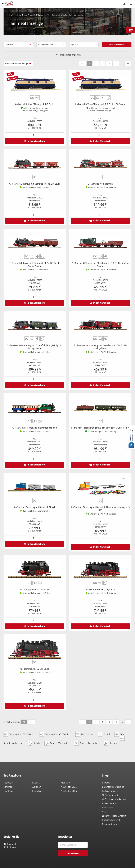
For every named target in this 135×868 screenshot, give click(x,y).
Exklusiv (36, 783)
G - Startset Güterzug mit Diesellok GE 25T (35, 507)
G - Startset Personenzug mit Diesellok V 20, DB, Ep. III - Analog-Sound (100, 347)
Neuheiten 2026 (69, 791)
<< (82, 63)
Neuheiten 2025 (69, 787)
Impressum (108, 807)
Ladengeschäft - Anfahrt (114, 816)
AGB (104, 812)
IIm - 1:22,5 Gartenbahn (58, 15)
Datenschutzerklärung (113, 787)
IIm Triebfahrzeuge (77, 15)
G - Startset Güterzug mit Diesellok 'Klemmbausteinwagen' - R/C (100, 509)
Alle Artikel (32, 15)
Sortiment (8, 787)
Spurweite (42, 15)
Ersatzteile (37, 791)
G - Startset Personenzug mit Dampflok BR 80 (35, 428)
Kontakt (106, 783)
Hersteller (8, 791)
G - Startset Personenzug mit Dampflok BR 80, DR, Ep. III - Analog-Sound (35, 347)
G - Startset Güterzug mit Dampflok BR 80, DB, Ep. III (35, 184)
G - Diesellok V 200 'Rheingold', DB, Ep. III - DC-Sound (100, 104)
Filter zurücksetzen (117, 45)
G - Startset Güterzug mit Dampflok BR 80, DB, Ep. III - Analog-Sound (35, 265)
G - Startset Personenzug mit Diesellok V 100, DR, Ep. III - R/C (100, 428)
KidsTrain (66, 783)
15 (24, 722)
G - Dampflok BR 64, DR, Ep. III (35, 669)
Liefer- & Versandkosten (114, 799)
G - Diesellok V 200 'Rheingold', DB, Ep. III (35, 104)
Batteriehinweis (110, 791)
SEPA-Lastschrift (110, 795)
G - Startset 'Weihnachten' (100, 184)
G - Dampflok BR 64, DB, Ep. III (100, 590)
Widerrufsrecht (110, 803)
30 (31, 722)
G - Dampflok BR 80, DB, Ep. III (35, 590)
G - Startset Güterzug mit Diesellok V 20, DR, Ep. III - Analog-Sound (100, 265)
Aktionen (37, 787)
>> (128, 63)
